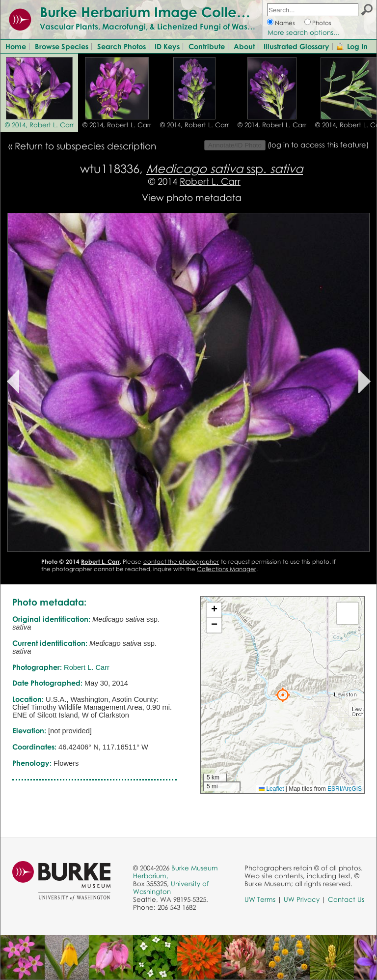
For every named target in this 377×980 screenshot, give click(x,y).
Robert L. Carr (210, 181)
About (244, 46)
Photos (322, 23)
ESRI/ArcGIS (345, 789)
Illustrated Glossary (296, 46)
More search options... (303, 32)
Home (16, 46)
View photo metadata (192, 197)
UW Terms (260, 899)
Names (285, 23)
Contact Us (346, 899)
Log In (357, 46)
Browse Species (62, 46)
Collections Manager (227, 569)
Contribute (207, 46)
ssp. (225, 168)
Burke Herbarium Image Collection (155, 12)
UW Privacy (302, 899)
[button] (283, 695)
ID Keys (167, 46)
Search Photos (121, 46)
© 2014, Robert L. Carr (39, 125)
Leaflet (271, 789)
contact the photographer (181, 562)
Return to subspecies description (85, 146)
